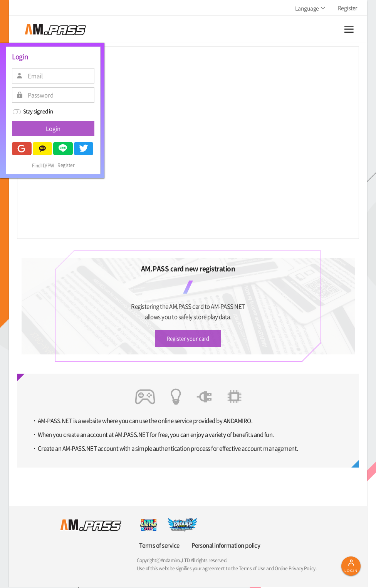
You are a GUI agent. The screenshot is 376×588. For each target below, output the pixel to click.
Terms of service (158, 546)
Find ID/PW (43, 165)
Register (66, 165)
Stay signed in (33, 112)
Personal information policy (224, 546)
